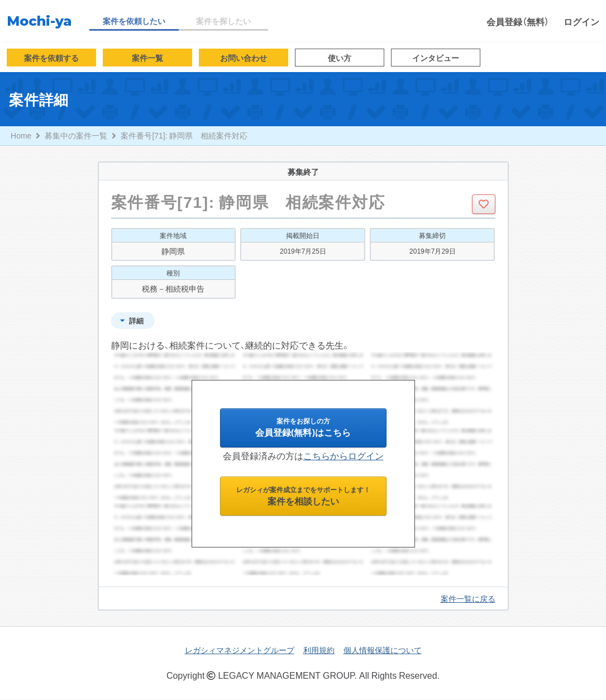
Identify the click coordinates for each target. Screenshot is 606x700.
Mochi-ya (39, 21)
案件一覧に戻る (468, 599)
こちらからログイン (343, 457)
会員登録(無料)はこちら (303, 429)
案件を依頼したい (134, 21)
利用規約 (319, 650)
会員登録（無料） (518, 21)
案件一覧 (147, 58)
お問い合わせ (244, 58)
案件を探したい (223, 21)
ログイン (581, 21)
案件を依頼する (51, 58)
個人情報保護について (383, 650)
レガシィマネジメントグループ (240, 650)
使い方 (340, 58)
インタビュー (436, 58)
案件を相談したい (303, 499)
